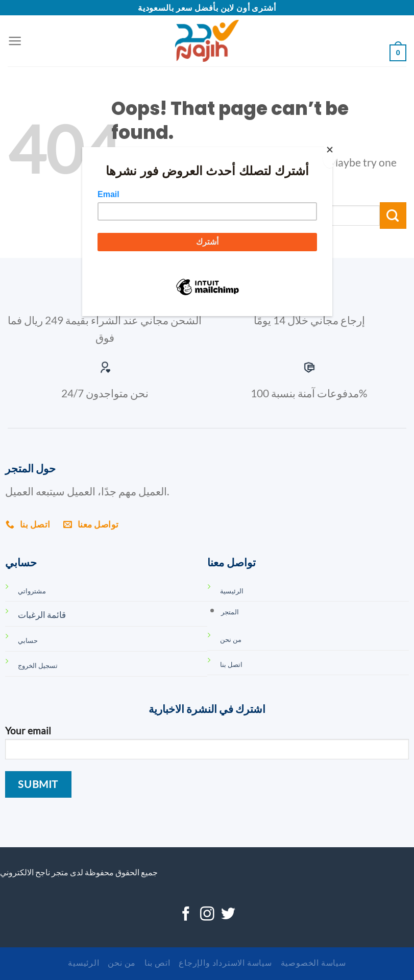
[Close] (330, 155)
